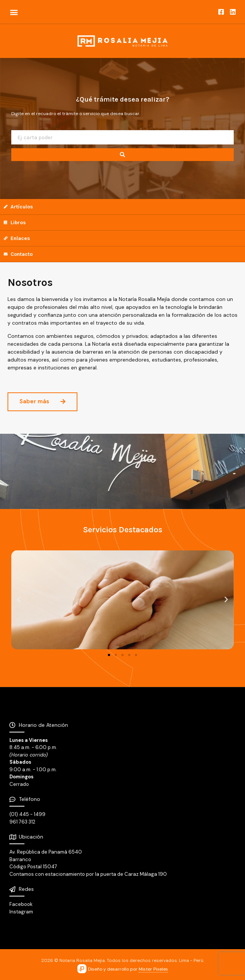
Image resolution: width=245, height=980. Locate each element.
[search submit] (122, 155)
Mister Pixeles (153, 969)
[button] (14, 12)
